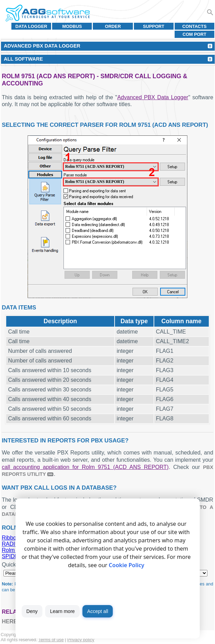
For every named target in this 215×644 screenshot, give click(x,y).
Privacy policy (81, 640)
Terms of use (51, 640)
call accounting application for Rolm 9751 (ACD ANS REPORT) (85, 467)
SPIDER (12, 556)
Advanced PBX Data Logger (153, 97)
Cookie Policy (126, 565)
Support (154, 26)
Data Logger (31, 26)
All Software (23, 59)
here (9, 621)
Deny (32, 611)
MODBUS (72, 26)
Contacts (194, 26)
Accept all (98, 611)
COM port (194, 34)
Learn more (62, 611)
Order (113, 26)
